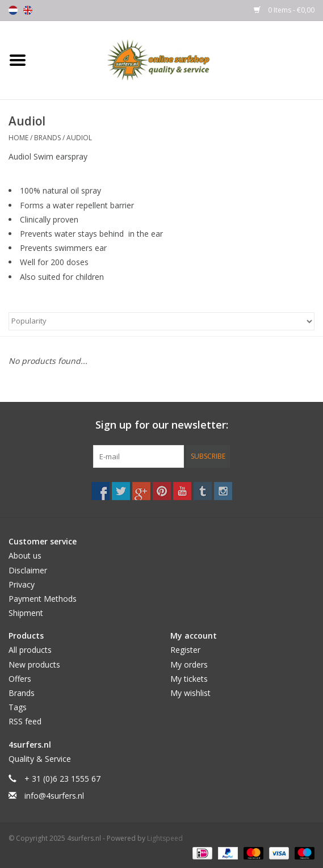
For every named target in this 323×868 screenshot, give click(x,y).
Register (185, 650)
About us (25, 555)
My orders (189, 664)
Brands (47, 138)
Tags (18, 707)
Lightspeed (165, 838)
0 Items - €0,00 (284, 10)
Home (18, 138)
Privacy (22, 584)
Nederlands (13, 10)
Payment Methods (43, 599)
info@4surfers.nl (54, 796)
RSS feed (25, 721)
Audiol (79, 138)
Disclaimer (28, 570)
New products (34, 664)
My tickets (189, 679)
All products (30, 650)
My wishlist (190, 693)
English (28, 10)
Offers (20, 679)
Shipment (26, 613)
